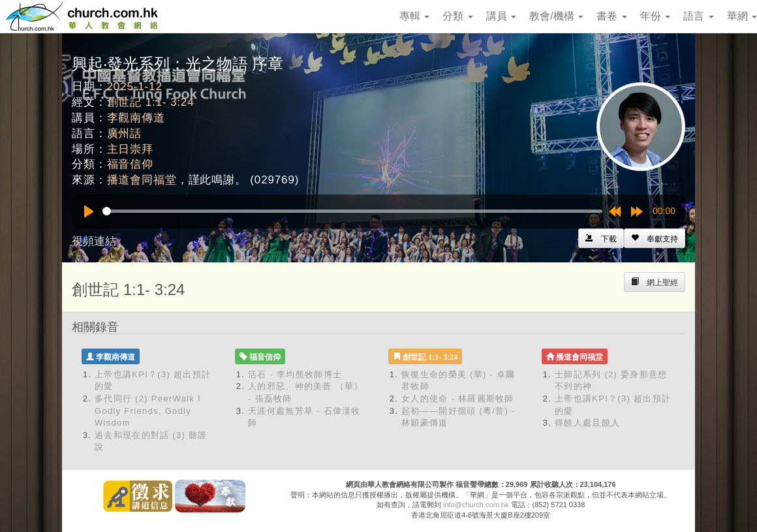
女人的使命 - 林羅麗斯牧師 (458, 399)
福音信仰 (130, 164)
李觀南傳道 (136, 118)
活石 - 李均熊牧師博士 (295, 374)
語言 (698, 16)
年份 (655, 16)
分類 (457, 16)
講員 (501, 16)
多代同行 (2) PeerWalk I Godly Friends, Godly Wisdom (148, 411)
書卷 (611, 16)
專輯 (414, 16)
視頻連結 (94, 241)
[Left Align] (655, 238)
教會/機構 (556, 16)
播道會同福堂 (142, 180)
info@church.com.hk (476, 505)
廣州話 (125, 133)
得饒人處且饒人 (587, 423)
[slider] (352, 211)
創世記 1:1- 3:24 (151, 102)
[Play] (89, 211)
